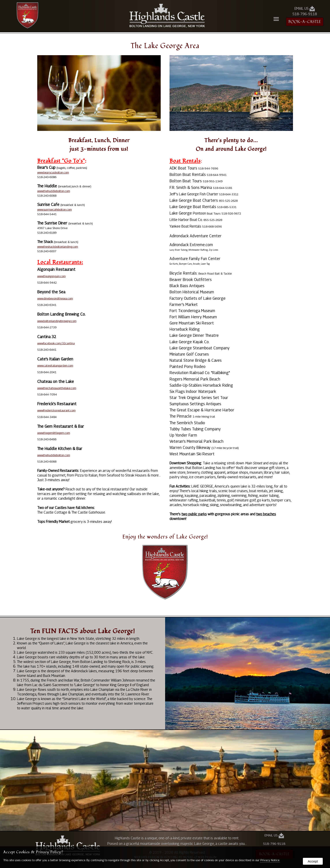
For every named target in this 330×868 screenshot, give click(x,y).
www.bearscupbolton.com (53, 172)
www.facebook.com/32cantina (56, 343)
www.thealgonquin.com (51, 276)
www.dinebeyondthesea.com (55, 298)
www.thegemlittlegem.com (54, 433)
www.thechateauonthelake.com (57, 388)
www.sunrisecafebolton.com (55, 209)
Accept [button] (313, 861)
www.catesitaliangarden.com (55, 365)
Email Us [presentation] (305, 9)
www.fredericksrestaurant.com (56, 410)
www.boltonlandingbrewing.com (57, 321)
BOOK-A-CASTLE (305, 22)
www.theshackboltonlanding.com (58, 247)
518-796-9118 (305, 14)
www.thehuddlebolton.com (54, 191)
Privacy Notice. (270, 860)
